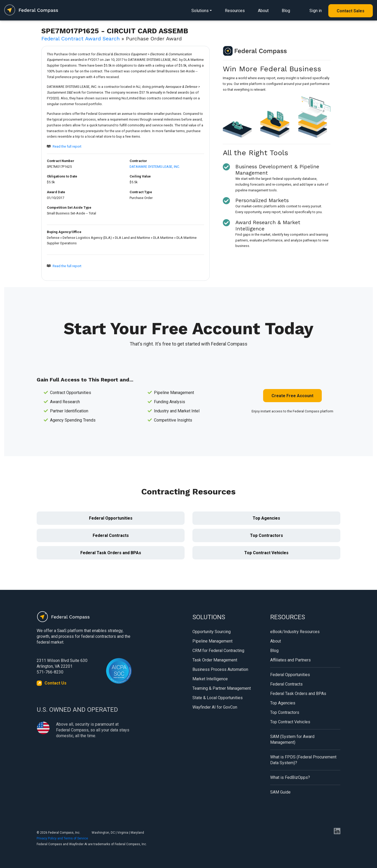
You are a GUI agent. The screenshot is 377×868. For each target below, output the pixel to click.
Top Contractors (267, 535)
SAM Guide (280, 792)
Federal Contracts (111, 535)
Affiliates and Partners (290, 660)
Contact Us (56, 683)
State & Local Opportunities (218, 698)
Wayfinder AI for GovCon (215, 707)
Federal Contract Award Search (81, 39)
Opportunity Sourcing (212, 632)
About (263, 11)
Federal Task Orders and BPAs (111, 553)
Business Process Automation (220, 669)
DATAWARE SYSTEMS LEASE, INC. (155, 167)
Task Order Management (215, 660)
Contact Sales (351, 11)
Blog (286, 11)
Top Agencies (266, 518)
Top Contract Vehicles (266, 553)
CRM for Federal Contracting (218, 651)
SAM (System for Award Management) (292, 739)
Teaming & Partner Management (222, 688)
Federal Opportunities (111, 518)
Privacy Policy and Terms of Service (62, 838)
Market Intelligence (210, 679)
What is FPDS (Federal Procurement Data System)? (303, 760)
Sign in (316, 11)
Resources (235, 11)
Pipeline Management (212, 641)
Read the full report (67, 146)
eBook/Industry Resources (295, 632)
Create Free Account (292, 396)
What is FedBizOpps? (290, 777)
